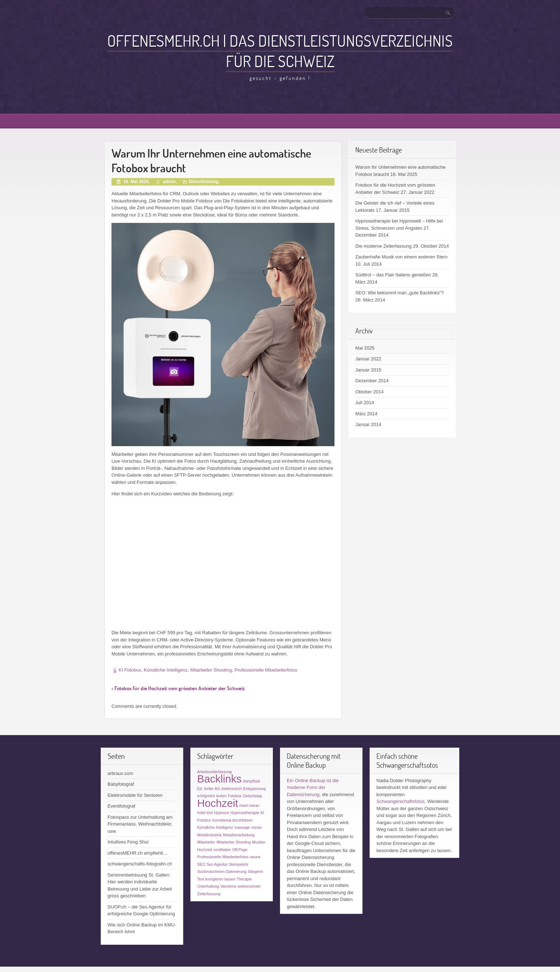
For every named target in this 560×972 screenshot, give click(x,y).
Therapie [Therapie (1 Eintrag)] (244, 879)
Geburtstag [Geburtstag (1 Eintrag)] (253, 796)
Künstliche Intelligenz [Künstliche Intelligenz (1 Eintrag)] (215, 827)
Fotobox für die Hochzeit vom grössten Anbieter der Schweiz (180, 688)
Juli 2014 (365, 403)
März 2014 (366, 414)
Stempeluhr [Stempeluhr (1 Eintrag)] (239, 864)
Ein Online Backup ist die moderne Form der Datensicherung (313, 788)
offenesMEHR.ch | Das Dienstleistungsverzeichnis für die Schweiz (280, 51)
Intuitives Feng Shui (128, 842)
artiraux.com (120, 773)
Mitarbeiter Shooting (211, 670)
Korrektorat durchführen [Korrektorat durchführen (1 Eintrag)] (232, 820)
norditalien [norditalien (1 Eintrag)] (222, 850)
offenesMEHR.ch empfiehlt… (137, 853)
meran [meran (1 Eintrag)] (257, 827)
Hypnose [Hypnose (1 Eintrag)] (222, 813)
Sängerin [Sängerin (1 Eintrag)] (255, 871)
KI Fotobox (130, 670)
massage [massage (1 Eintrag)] (242, 827)
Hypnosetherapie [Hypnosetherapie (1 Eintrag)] (245, 813)
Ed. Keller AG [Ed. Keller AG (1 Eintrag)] (209, 789)
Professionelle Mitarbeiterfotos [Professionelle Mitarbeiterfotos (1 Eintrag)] (223, 857)
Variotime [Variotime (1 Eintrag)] (228, 886)
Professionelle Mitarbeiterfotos (266, 670)
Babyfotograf (121, 784)
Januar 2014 (368, 424)
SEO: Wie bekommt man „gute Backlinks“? (399, 293)
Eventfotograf (121, 806)
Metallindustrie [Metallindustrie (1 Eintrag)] (210, 835)
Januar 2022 (368, 359)
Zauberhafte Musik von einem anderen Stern (401, 257)
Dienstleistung (203, 182)
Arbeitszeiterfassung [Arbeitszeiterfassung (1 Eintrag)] (215, 772)
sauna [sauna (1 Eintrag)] (255, 857)
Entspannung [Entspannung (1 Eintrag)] (254, 789)
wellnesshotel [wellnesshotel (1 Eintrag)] (249, 886)
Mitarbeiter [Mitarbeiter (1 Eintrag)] (206, 842)
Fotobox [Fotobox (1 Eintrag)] (235, 796)
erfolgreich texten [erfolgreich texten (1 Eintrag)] (212, 796)
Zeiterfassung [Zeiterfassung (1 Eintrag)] (209, 894)
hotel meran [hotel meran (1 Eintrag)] (250, 805)
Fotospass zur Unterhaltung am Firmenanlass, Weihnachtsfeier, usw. (140, 824)
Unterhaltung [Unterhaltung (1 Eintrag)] (208, 886)
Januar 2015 (368, 370)
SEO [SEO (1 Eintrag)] (201, 864)
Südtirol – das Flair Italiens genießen (393, 275)
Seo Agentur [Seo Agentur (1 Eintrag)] (217, 864)
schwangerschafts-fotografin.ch (140, 864)
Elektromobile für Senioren (135, 795)
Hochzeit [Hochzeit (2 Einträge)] (218, 803)
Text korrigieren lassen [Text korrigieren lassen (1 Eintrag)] (216, 879)
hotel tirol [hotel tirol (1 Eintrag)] (205, 813)
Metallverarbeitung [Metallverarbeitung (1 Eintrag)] (239, 835)
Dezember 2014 (372, 381)
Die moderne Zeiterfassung (383, 246)
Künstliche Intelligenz (166, 670)
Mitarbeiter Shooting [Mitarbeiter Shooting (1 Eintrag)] (234, 842)
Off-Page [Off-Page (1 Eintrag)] (240, 850)
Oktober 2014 (369, 392)
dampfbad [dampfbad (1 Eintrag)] (251, 781)
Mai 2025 (365, 348)
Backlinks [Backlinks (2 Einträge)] (219, 779)
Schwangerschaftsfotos (400, 801)
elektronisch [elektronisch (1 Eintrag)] (232, 789)
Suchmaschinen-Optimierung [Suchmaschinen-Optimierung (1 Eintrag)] (222, 871)
